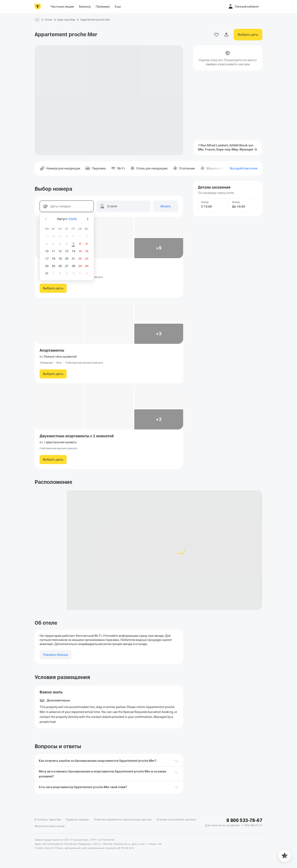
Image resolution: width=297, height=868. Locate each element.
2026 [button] (73, 219)
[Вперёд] (87, 219)
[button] (37, 20)
